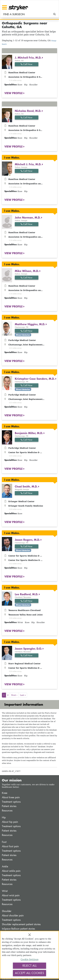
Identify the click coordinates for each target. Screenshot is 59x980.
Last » (23, 695)
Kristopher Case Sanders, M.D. (35, 379)
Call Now (27, 64)
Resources (7, 811)
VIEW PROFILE (14, 93)
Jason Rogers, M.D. (28, 540)
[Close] (30, 935)
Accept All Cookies (29, 973)
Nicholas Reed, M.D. (28, 111)
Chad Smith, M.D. (27, 486)
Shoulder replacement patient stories (21, 924)
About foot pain (10, 846)
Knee (5, 793)
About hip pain (10, 822)
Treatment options (11, 802)
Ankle (5, 866)
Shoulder (7, 911)
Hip (4, 817)
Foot (4, 842)
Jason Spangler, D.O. (29, 649)
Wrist (5, 891)
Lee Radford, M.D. (27, 594)
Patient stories (9, 806)
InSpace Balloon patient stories (18, 929)
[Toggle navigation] (4, 7)
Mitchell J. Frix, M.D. (28, 164)
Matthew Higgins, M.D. (30, 324)
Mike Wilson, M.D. (27, 271)
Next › (14, 695)
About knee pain (11, 797)
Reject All (30, 966)
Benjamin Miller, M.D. (29, 433)
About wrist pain (11, 895)
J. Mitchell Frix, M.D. (28, 57)
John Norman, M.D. (28, 217)
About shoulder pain (13, 916)
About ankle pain (11, 871)
